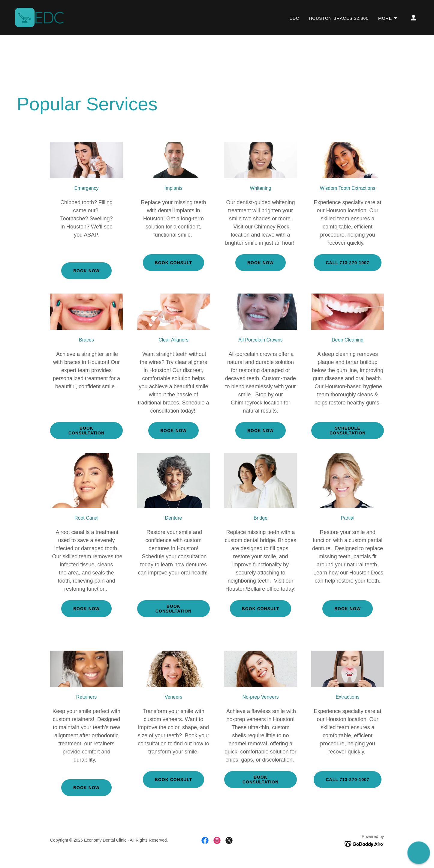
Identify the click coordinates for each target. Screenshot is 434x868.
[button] (388, 18)
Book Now (173, 431)
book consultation (173, 609)
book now (261, 263)
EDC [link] (295, 18)
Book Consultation (86, 431)
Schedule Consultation (348, 431)
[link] (39, 17)
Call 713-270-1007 (347, 263)
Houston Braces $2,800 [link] (339, 18)
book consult (173, 263)
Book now (86, 271)
